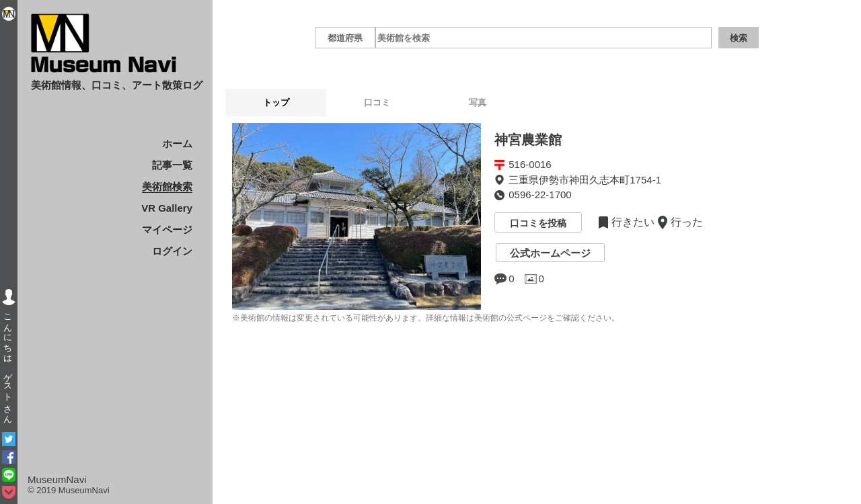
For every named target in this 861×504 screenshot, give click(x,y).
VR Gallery (167, 208)
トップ (276, 102)
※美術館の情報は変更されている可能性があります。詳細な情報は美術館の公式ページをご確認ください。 (426, 318)
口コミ (377, 102)
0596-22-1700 (540, 195)
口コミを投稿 (538, 224)
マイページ (167, 229)
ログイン (172, 251)
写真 (478, 102)
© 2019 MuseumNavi (69, 490)
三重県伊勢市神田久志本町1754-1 (585, 180)
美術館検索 (167, 186)
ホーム (177, 143)
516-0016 (530, 164)
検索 (739, 38)
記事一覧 (172, 165)
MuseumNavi (57, 479)
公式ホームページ (550, 253)
